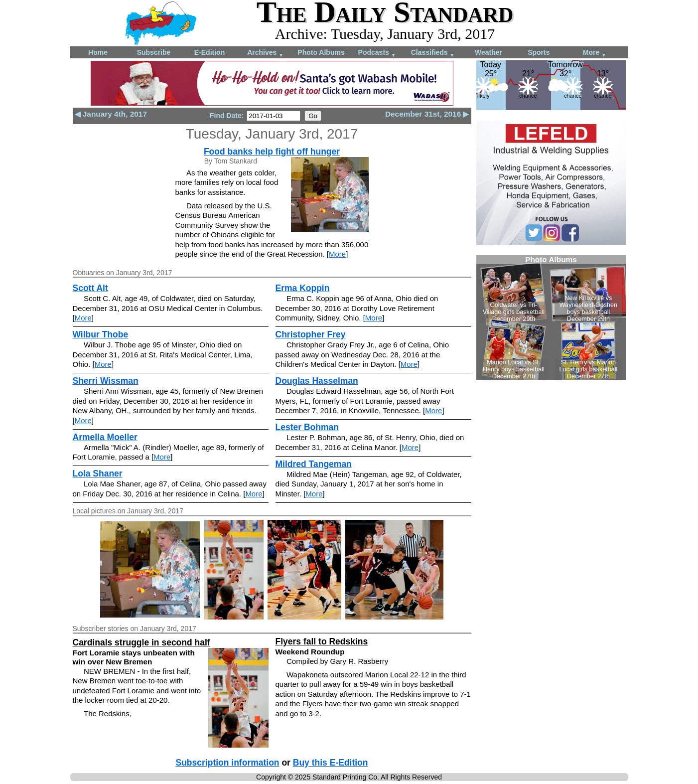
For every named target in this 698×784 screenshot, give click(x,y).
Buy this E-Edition (331, 763)
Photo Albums (321, 52)
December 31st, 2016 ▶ (427, 114)
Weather (489, 52)
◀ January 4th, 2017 (111, 114)
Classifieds (433, 53)
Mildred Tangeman (314, 464)
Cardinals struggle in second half (141, 642)
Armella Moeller (105, 437)
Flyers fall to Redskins (322, 641)
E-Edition (209, 52)
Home (98, 52)
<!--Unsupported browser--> (551, 317)
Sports (539, 52)
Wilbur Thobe (101, 334)
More (595, 53)
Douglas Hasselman (317, 381)
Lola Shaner (98, 473)
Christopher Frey (311, 334)
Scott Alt (90, 288)
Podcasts (377, 53)
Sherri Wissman (106, 381)
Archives (265, 53)
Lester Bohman (307, 427)
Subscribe (154, 52)
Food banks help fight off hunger (272, 152)
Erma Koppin (303, 288)
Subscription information (228, 763)
